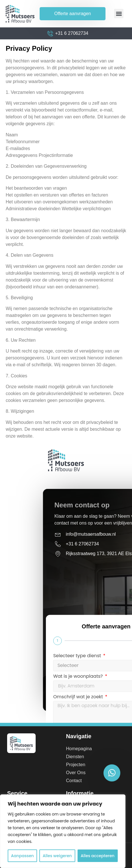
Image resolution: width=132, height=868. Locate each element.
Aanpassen (23, 856)
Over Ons (76, 773)
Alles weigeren (57, 856)
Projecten (76, 765)
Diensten (75, 757)
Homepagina (79, 749)
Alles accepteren (98, 856)
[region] (63, 831)
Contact (74, 781)
